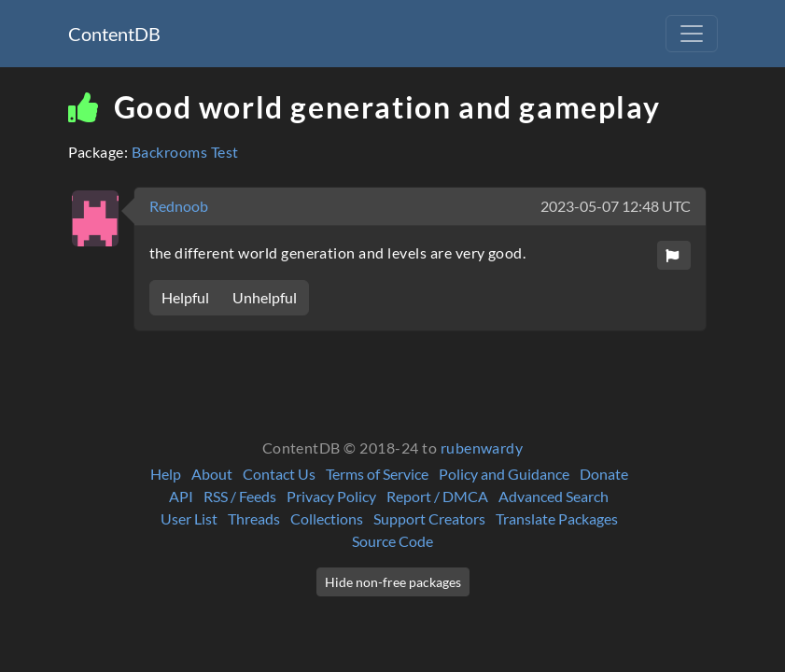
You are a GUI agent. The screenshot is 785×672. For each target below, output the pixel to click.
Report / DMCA (437, 496)
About (212, 474)
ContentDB (114, 34)
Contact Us (279, 474)
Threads (254, 518)
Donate (604, 474)
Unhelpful (265, 297)
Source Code (392, 541)
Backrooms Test (185, 152)
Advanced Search (554, 496)
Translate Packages (557, 518)
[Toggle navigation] (692, 34)
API (181, 496)
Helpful (185, 297)
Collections (327, 518)
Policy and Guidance (504, 474)
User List (189, 518)
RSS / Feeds (240, 496)
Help (166, 474)
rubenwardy (482, 448)
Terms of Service (377, 474)
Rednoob (179, 206)
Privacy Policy (331, 496)
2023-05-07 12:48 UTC (616, 206)
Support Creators (429, 518)
